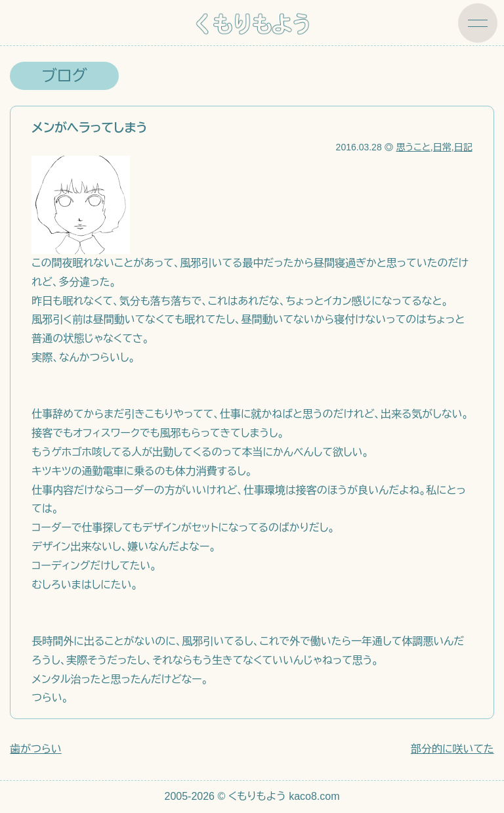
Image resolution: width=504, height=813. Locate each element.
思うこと (413, 147)
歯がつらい (35, 749)
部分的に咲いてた (452, 749)
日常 (442, 147)
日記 (463, 147)
